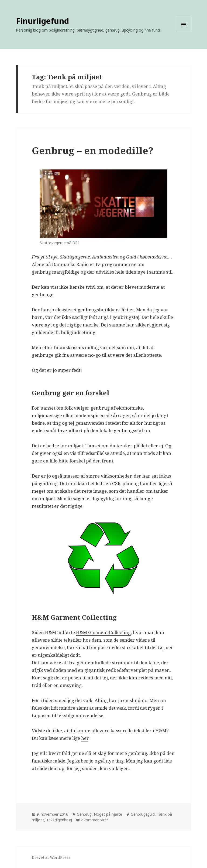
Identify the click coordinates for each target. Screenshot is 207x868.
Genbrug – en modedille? (93, 150)
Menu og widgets (184, 32)
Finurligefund (42, 21)
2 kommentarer (94, 820)
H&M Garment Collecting (103, 632)
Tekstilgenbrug (59, 820)
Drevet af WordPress (51, 857)
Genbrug (84, 814)
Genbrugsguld (143, 814)
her (85, 738)
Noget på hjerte (108, 814)
